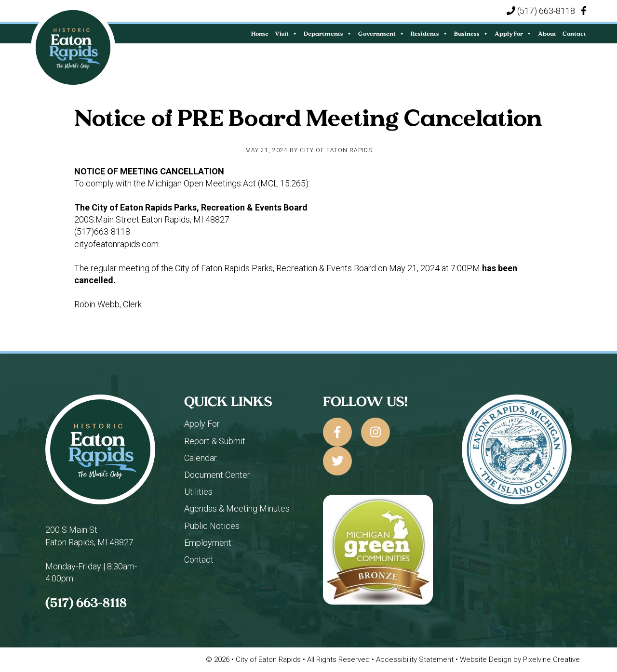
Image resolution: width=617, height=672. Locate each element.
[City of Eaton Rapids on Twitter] (337, 461)
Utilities (198, 492)
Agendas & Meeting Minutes (237, 508)
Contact (574, 33)
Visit (286, 33)
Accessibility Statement (416, 659)
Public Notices (212, 526)
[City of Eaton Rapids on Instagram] (376, 432)
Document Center (217, 475)
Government (381, 33)
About (547, 33)
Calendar (201, 458)
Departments (328, 33)
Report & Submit (215, 441)
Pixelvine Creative (551, 659)
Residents (429, 33)
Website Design (487, 659)
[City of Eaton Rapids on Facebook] (337, 432)
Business (471, 33)
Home (260, 33)
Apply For (513, 33)
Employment (208, 543)
